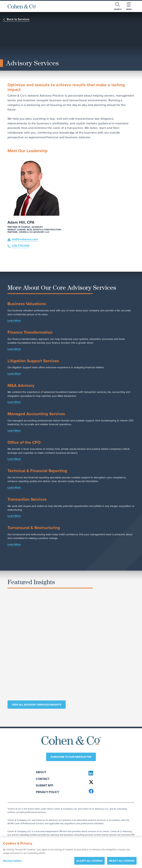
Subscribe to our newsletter (71, 757)
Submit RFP (45, 785)
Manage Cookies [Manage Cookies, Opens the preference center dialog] (12, 862)
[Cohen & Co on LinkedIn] (110, 773)
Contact (43, 779)
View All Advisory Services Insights (37, 705)
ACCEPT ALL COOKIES (89, 862)
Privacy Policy (47, 792)
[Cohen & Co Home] (22, 6)
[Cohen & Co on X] (110, 782)
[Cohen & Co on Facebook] (110, 791)
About (41, 772)
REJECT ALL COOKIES (122, 862)
